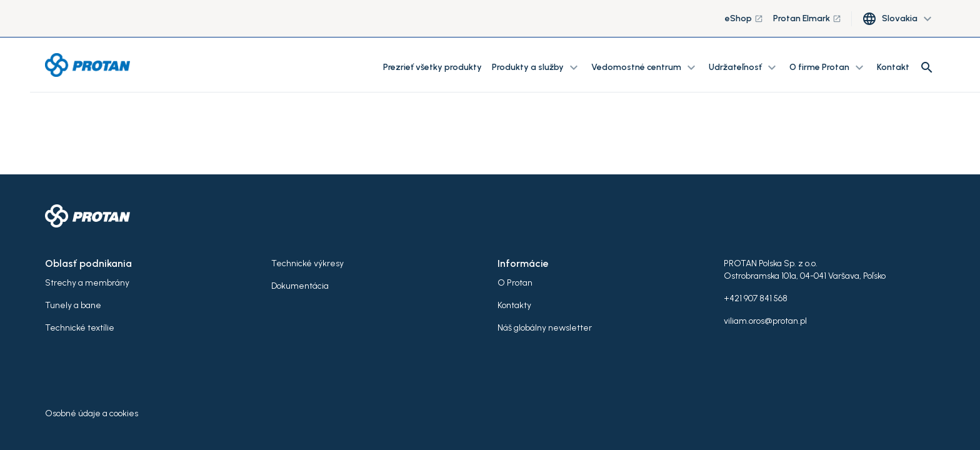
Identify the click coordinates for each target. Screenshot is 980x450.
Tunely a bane (73, 305)
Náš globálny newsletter (545, 328)
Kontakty (514, 305)
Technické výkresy (307, 263)
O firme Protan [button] (828, 67)
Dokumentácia (300, 286)
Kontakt (893, 67)
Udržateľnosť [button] (744, 67)
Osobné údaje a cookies (92, 413)
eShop (744, 18)
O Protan (515, 283)
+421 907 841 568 (756, 298)
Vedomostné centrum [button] (645, 67)
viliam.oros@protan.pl (765, 321)
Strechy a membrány (87, 283)
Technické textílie (80, 328)
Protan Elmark (807, 18)
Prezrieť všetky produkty (432, 67)
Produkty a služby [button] (537, 67)
